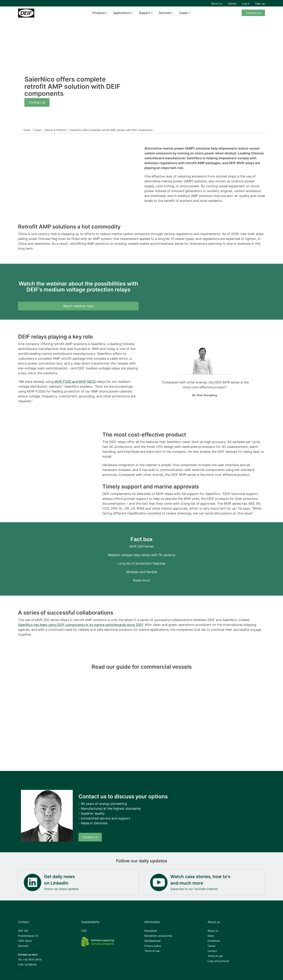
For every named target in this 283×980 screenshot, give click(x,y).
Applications (122, 13)
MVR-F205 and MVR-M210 (75, 382)
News (211, 936)
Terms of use (152, 951)
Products (99, 13)
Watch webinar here (78, 306)
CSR (84, 931)
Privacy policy (153, 946)
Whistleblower (153, 941)
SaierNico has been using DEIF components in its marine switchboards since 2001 (80, 625)
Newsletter (151, 931)
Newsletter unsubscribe (158, 936)
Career (232, 4)
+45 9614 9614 (32, 960)
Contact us (253, 13)
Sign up (260, 4)
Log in (246, 4)
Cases (183, 13)
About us (217, 4)
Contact (212, 951)
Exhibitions (214, 941)
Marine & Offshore (56, 130)
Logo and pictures (218, 961)
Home (27, 130)
